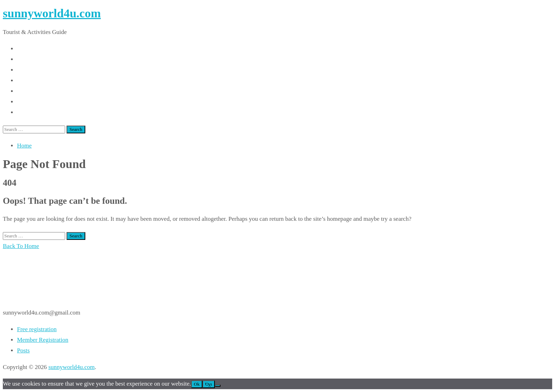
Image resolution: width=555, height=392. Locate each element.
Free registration (37, 329)
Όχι (209, 384)
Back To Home (21, 246)
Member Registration (43, 340)
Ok (197, 384)
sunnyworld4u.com (52, 13)
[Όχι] (218, 386)
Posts (23, 350)
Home (24, 146)
